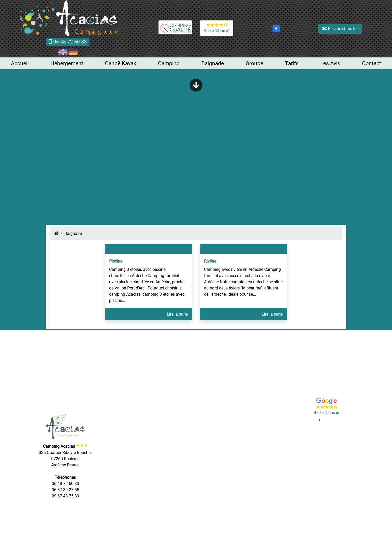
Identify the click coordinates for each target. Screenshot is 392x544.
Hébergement (67, 63)
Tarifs (292, 63)
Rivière (210, 261)
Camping (169, 63)
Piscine (116, 261)
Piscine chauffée (340, 29)
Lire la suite (177, 314)
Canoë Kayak (121, 63)
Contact (372, 63)
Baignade (213, 63)
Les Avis (330, 63)
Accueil (20, 63)
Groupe (254, 63)
